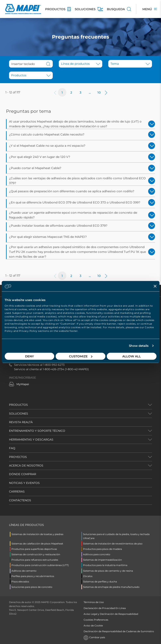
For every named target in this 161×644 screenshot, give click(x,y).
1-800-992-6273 (54, 365)
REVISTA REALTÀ (21, 422)
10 (99, 92)
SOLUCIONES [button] (19, 414)
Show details (139, 346)
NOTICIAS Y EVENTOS (24, 483)
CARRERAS (17, 491)
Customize (81, 356)
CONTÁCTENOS (20, 500)
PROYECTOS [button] (18, 457)
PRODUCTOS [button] (18, 405)
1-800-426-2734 (53, 369)
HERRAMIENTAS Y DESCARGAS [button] (31, 440)
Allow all (132, 356)
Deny (29, 356)
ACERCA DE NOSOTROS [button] (26, 466)
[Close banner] (155, 286)
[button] (81, 64)
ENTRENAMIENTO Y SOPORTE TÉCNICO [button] (37, 431)
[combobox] (30, 75)
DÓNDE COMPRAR (23, 474)
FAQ (12, 448)
